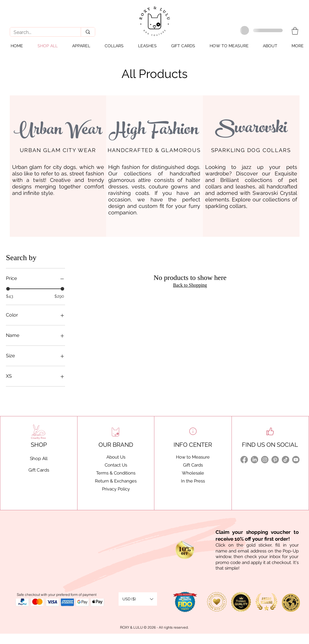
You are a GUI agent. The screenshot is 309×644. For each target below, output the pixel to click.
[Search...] (41, 32)
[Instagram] (265, 460)
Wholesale (193, 473)
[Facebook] (244, 460)
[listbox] (138, 599)
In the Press (193, 481)
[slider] (8, 289)
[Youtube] (296, 460)
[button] (295, 31)
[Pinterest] (275, 460)
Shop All (39, 459)
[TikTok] (285, 460)
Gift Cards (193, 465)
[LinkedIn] (254, 460)
